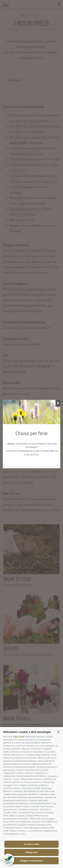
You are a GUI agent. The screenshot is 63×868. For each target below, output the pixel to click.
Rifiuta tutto (32, 852)
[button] (58, 732)
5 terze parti (19, 737)
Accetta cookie (32, 844)
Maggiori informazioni (32, 861)
